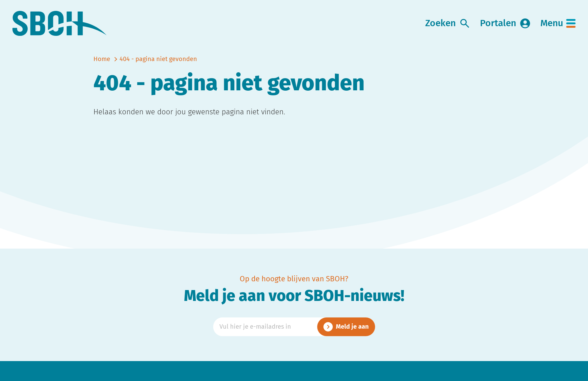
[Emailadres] (294, 327)
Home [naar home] (102, 59)
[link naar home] (60, 24)
